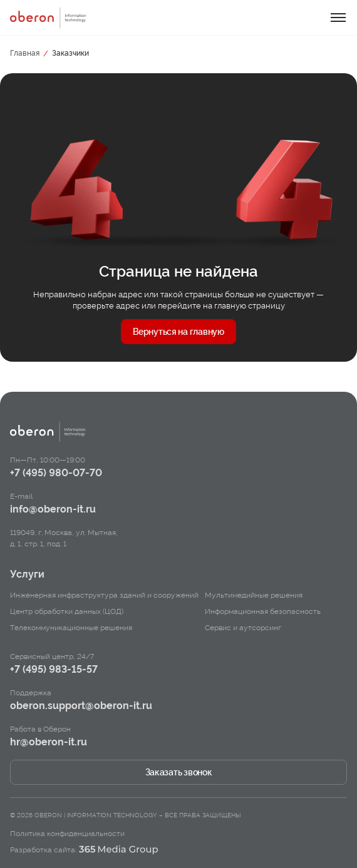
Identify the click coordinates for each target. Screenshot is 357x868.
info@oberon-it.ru (53, 509)
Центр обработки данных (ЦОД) (67, 611)
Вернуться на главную (178, 332)
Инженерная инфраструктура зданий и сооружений (104, 595)
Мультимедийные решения (254, 595)
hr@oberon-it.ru (49, 742)
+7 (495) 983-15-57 (54, 669)
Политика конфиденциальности (67, 834)
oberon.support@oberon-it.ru (81, 706)
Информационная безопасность (263, 611)
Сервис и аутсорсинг (243, 628)
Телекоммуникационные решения (71, 628)
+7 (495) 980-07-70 (56, 473)
